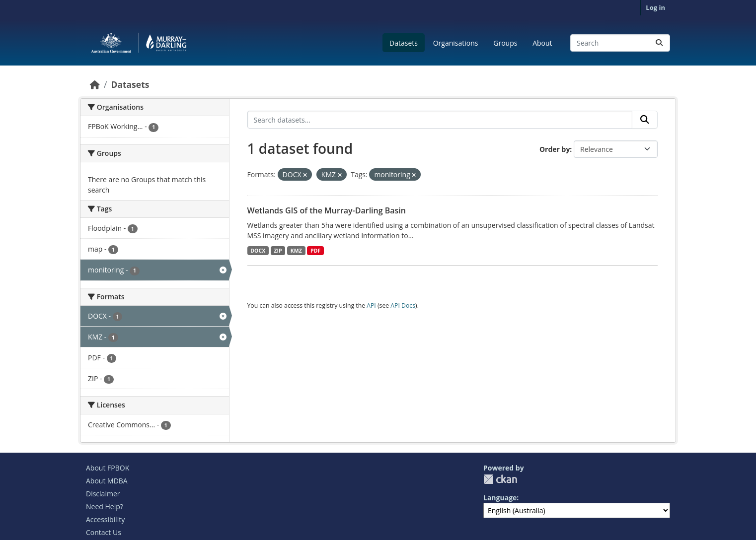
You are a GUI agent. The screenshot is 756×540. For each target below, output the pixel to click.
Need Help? (105, 506)
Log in (655, 7)
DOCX (258, 251)
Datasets (404, 43)
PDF (315, 251)
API (371, 305)
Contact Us (104, 532)
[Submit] (659, 43)
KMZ (296, 251)
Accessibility (105, 519)
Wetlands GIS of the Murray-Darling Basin (327, 210)
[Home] (95, 84)
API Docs (403, 305)
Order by (555, 149)
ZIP (278, 251)
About (542, 43)
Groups (505, 43)
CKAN (500, 479)
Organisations (456, 43)
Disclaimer (103, 494)
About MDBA (107, 481)
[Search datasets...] (620, 43)
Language (500, 498)
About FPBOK (108, 468)
